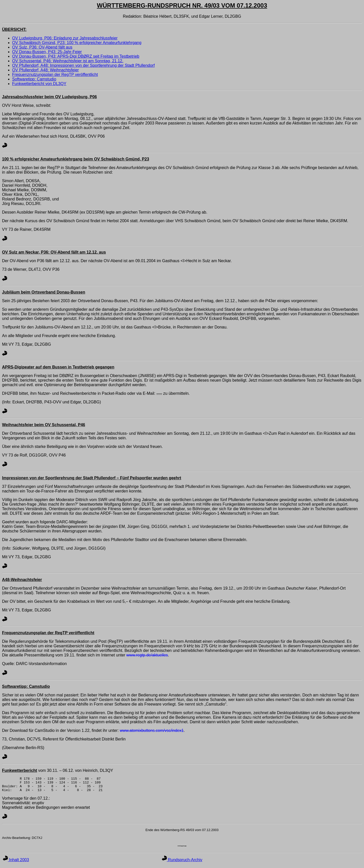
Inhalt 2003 (16, 863)
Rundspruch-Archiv (182, 863)
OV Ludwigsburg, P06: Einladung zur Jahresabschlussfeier (65, 38)
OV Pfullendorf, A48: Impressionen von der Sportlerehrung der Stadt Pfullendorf (83, 65)
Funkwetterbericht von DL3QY (39, 84)
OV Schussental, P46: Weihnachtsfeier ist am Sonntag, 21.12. (68, 61)
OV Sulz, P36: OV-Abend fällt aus (42, 47)
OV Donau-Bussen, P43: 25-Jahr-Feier (47, 52)
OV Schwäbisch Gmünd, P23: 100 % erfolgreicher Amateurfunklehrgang (77, 43)
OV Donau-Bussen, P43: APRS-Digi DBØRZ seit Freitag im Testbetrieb (76, 56)
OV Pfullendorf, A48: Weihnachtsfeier (45, 70)
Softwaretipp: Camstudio (34, 79)
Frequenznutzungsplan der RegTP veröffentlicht (55, 75)
